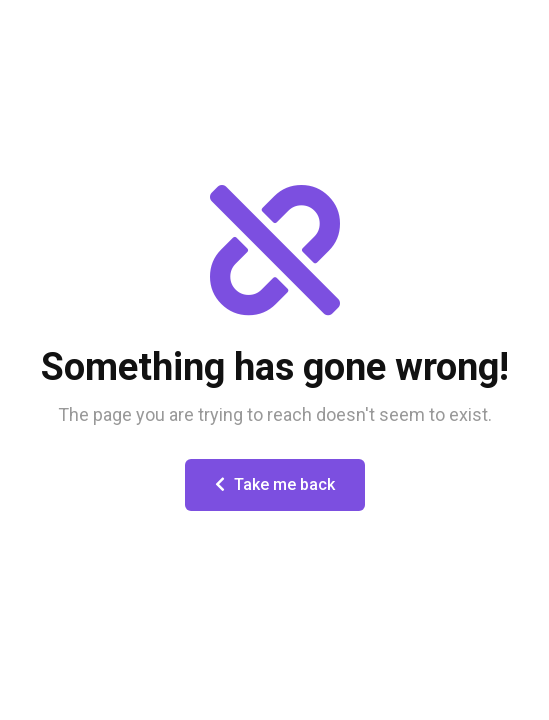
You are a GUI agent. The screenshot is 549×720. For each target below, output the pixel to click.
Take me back (275, 484)
